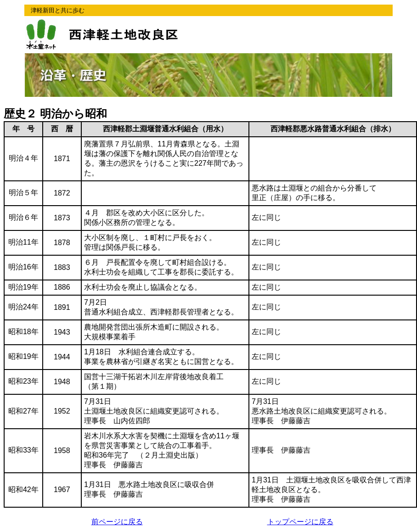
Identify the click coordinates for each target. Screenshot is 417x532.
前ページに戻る (117, 522)
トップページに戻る (300, 522)
